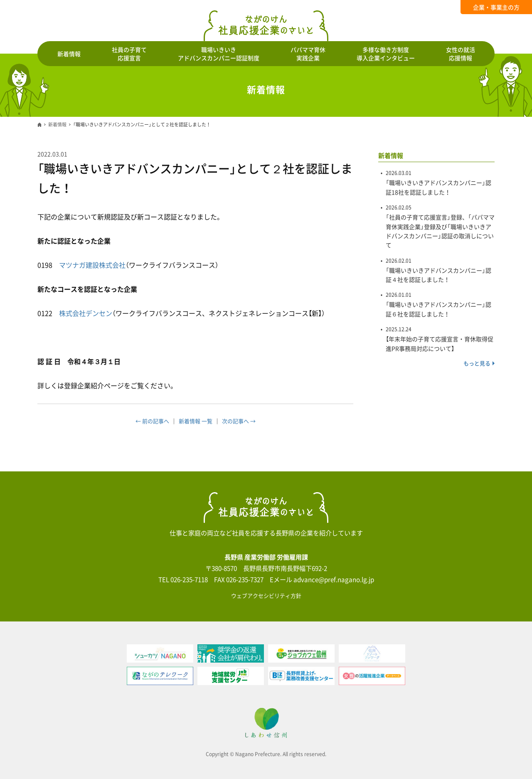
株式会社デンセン (86, 313)
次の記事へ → (239, 421)
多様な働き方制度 (386, 54)
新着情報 (69, 54)
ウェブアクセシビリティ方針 (266, 595)
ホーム (39, 125)
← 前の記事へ (152, 421)
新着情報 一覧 (196, 421)
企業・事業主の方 (496, 7)
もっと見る (477, 363)
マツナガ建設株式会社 (92, 265)
